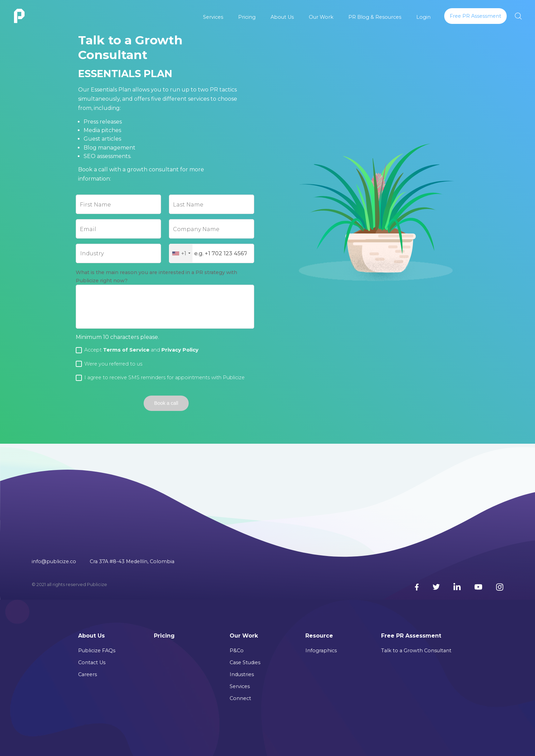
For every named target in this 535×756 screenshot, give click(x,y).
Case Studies (245, 662)
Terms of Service (126, 350)
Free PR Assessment (411, 636)
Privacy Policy (180, 350)
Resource (319, 636)
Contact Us (92, 662)
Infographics (321, 651)
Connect (240, 698)
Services (213, 17)
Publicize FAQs (97, 651)
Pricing (247, 17)
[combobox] (181, 253)
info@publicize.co (54, 561)
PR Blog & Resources (375, 17)
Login (423, 17)
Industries (242, 674)
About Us (282, 17)
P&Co (237, 651)
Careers (88, 674)
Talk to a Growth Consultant (416, 651)
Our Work (321, 17)
